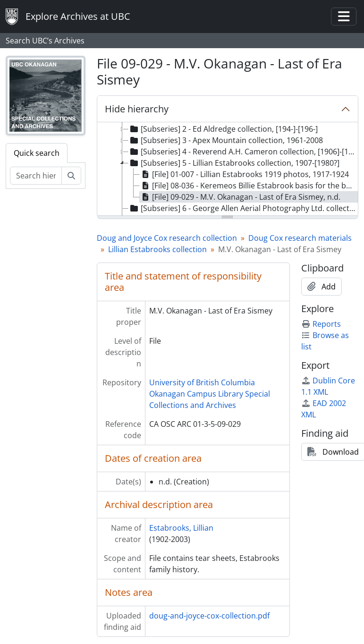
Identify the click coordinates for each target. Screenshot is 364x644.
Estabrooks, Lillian (181, 528)
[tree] (228, 169)
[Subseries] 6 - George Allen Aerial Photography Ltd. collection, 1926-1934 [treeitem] (243, 208)
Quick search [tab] (37, 153)
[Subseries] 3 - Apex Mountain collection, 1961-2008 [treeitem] (226, 140)
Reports (321, 324)
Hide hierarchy (137, 109)
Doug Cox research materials (300, 238)
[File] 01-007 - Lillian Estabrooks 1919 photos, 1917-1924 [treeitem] (244, 174)
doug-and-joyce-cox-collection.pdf (209, 616)
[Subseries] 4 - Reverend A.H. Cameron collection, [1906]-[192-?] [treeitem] (243, 152)
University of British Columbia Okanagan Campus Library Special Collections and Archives (210, 394)
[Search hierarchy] (36, 176)
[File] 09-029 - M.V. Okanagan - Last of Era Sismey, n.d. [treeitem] (240, 197)
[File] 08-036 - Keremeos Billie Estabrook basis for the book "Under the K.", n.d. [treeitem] (249, 186)
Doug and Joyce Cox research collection (167, 238)
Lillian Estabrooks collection (157, 249)
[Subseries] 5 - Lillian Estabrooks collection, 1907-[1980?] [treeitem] (234, 163)
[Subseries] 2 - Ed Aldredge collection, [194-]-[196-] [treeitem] (223, 129)
